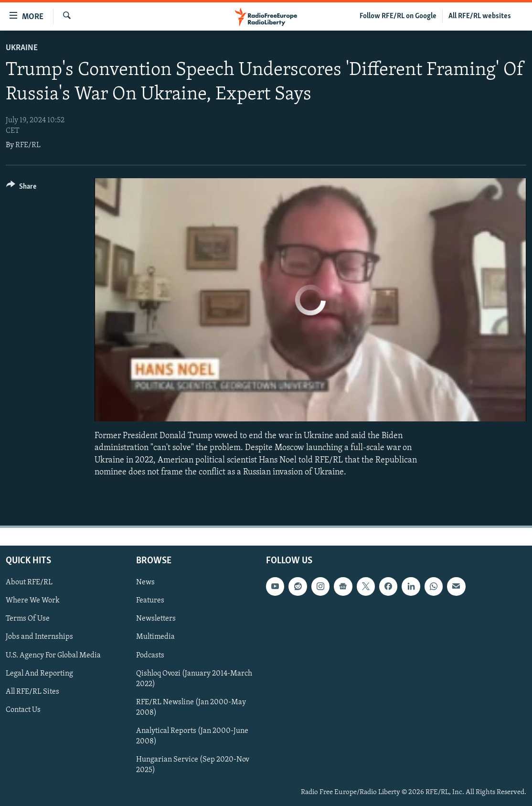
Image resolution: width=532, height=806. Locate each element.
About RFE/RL (29, 582)
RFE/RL (28, 145)
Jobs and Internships (39, 637)
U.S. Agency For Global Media (53, 655)
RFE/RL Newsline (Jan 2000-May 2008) (191, 708)
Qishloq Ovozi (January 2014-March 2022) (194, 678)
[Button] (21, 188)
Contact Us (23, 710)
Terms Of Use (28, 619)
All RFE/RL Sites (32, 692)
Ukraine (22, 48)
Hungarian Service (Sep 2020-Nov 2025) (193, 765)
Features (150, 601)
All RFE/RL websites (480, 16)
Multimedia (155, 637)
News (145, 582)
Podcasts (150, 655)
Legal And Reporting (39, 673)
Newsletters (156, 619)
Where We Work (33, 601)
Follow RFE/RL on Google (398, 16)
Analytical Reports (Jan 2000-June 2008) (192, 736)
